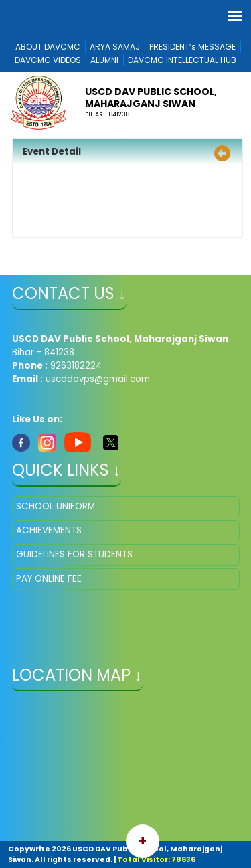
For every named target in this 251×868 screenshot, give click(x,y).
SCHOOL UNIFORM (56, 506)
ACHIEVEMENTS (49, 530)
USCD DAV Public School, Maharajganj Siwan (151, 98)
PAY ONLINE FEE (49, 579)
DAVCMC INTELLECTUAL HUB (182, 60)
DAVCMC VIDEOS (48, 60)
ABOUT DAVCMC (48, 47)
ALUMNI (104, 60)
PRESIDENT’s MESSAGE (192, 47)
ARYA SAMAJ (115, 47)
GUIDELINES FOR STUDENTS (74, 554)
